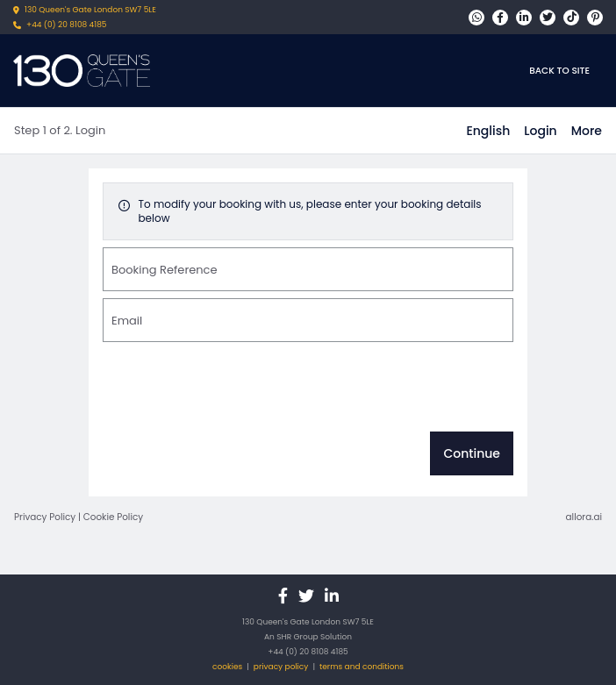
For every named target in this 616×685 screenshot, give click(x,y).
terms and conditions (362, 667)
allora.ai (584, 517)
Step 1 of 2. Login (60, 130)
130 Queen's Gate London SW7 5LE (90, 10)
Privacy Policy (45, 517)
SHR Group (297, 637)
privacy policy (281, 667)
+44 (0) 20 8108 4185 (67, 25)
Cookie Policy (113, 517)
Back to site (559, 71)
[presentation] (236, 390)
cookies (227, 667)
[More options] (587, 131)
